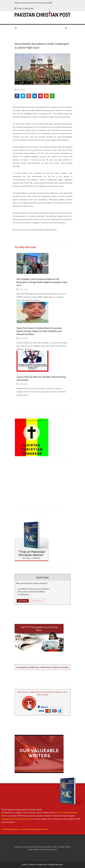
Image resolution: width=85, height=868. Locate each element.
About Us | (39, 849)
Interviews (19, 847)
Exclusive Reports (44, 847)
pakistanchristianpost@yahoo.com (34, 829)
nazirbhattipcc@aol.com (11, 829)
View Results (38, 601)
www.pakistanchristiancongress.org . (15, 819)
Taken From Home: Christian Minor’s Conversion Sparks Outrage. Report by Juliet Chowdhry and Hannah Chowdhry (39, 331)
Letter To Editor (59, 847)
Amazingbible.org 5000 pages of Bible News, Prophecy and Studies (42, 667)
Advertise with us (50, 849)
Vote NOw (23, 601)
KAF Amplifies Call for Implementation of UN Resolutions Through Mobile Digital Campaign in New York (42, 282)
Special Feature (30, 847)
